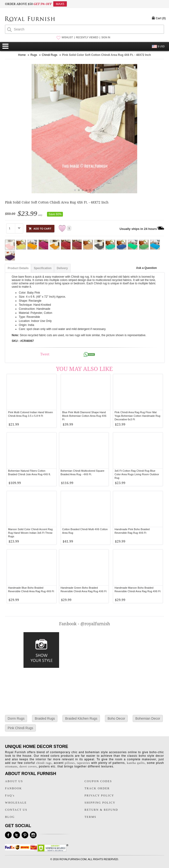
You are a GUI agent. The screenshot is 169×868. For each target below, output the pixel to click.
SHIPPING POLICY (100, 803)
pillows (70, 763)
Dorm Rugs (16, 718)
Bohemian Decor (148, 718)
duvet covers (28, 766)
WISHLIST (67, 37)
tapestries (83, 763)
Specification (43, 268)
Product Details (18, 268)
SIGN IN (106, 37)
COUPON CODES (98, 781)
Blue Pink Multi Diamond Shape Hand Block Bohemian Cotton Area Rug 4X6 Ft (84, 416)
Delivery (62, 268)
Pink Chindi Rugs (20, 728)
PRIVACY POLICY (99, 795)
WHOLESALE (16, 803)
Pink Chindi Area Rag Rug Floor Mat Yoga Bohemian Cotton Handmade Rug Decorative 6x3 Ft (137, 416)
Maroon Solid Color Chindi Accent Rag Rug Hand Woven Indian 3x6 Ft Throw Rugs (30, 533)
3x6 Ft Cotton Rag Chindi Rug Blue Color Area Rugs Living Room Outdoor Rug (137, 474)
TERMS (90, 817)
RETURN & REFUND (101, 810)
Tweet (45, 354)
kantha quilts (136, 763)
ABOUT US (14, 781)
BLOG (10, 817)
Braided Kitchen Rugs (81, 718)
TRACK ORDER (97, 788)
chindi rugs (44, 763)
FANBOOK (13, 788)
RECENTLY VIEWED (87, 37)
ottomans (11, 766)
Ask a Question (146, 268)
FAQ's (10, 795)
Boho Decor (116, 718)
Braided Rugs (45, 718)
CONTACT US (16, 810)
